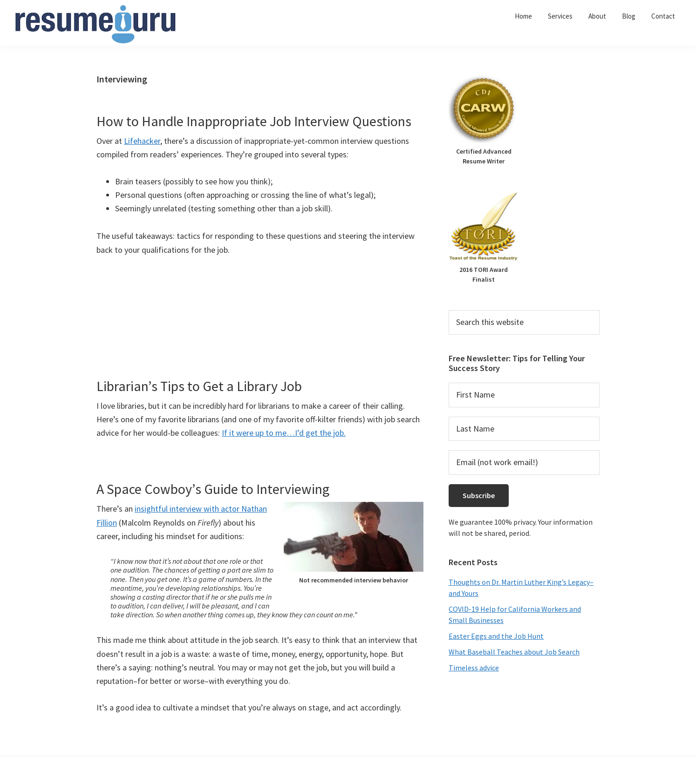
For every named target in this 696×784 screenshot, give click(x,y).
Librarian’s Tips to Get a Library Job (199, 386)
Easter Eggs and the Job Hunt (496, 636)
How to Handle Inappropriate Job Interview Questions (254, 121)
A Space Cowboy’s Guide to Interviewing (213, 489)
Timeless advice (474, 668)
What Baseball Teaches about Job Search (514, 652)
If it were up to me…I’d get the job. (284, 433)
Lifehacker (142, 141)
